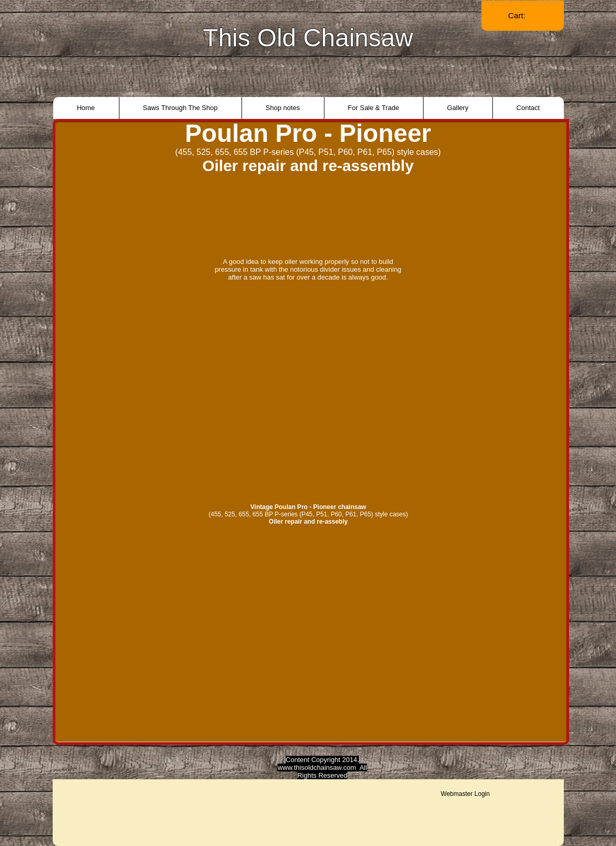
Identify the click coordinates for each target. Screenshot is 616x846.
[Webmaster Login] (466, 794)
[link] (523, 16)
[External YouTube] (308, 390)
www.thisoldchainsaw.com (317, 768)
